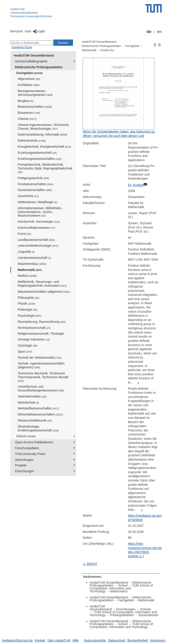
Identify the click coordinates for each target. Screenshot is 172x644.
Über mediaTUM (59, 640)
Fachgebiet (29, 73)
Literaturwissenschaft (34, 258)
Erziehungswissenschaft (37, 153)
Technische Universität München (31, 16)
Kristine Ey (107, 50)
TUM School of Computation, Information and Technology (121, 588)
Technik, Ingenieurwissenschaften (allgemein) (41, 365)
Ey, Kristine (136, 185)
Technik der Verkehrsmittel (40, 358)
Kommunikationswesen (37, 228)
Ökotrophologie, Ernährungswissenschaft (38, 428)
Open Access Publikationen (34, 442)
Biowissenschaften (35, 107)
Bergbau (26, 101)
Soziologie (28, 345)
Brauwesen (29, 113)
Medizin (27, 276)
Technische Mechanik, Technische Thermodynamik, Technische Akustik (43, 377)
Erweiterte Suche (22, 47)
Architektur (29, 85)
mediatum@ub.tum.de (17, 640)
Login (38, 31)
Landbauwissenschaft (36, 240)
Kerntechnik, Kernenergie (39, 222)
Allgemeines (29, 79)
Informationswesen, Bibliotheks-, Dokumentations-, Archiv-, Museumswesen (40, 212)
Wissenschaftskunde (35, 420)
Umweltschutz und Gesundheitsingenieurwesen (41, 388)
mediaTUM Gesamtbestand (34, 55)
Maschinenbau (32, 264)
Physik (26, 303)
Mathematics (119, 591)
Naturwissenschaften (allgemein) (44, 292)
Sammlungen (24, 460)
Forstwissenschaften (35, 184)
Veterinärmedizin (32, 396)
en (159, 32)
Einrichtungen (25, 471)
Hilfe (75, 640)
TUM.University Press (30, 454)
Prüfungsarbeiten (122, 615)
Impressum (158, 640)
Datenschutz (117, 640)
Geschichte (28, 196)
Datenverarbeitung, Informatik (42, 134)
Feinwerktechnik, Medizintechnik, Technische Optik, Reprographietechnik (45, 168)
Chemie (27, 119)
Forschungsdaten (27, 448)
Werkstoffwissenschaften (38, 408)
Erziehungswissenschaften (40, 159)
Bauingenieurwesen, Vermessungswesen (35, 93)
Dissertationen (148, 615)
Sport (25, 352)
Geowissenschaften (35, 190)
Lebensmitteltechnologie (38, 246)
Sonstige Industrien (34, 339)
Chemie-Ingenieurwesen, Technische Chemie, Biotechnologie (43, 127)
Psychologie (30, 316)
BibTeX (90, 564)
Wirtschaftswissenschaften (40, 414)
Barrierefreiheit (138, 640)
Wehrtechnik (28, 402)
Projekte (21, 465)
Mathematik (30, 270)
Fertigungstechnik (33, 178)
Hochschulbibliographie (31, 61)
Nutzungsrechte (95, 640)
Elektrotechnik (32, 141)
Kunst (24, 234)
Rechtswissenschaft (34, 328)
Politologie (28, 310)
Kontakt (40, 640)
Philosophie (28, 298)
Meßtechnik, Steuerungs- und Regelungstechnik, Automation (42, 284)
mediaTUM (17, 9)
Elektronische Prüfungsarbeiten (39, 67)
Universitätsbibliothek (24, 13)
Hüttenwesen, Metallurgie (37, 202)
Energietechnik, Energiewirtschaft (44, 147)
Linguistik (26, 252)
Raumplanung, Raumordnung (42, 322)
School (26, 436)
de (149, 32)
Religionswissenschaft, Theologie (41, 334)
